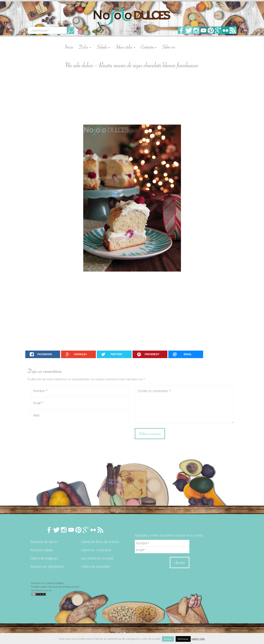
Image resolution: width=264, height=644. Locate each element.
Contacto (149, 47)
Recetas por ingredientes (47, 566)
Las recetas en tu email (97, 558)
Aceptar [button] (168, 639)
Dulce (85, 47)
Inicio (69, 47)
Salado (103, 47)
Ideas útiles (125, 47)
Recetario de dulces (44, 542)
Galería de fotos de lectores (100, 542)
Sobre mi (169, 47)
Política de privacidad (95, 566)
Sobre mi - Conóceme (96, 550)
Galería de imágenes (44, 558)
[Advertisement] (132, 97)
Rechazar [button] (183, 639)
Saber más (198, 639)
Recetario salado (42, 550)
